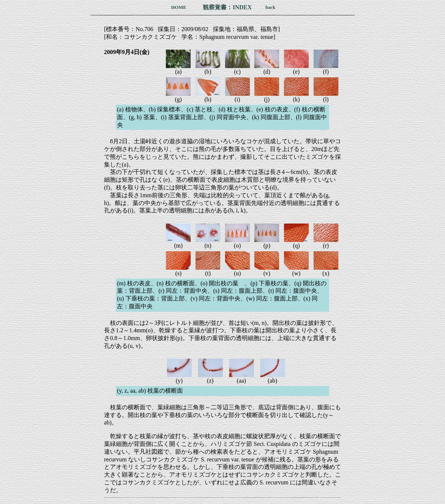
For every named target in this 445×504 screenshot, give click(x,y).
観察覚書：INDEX (227, 7)
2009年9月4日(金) (127, 52)
